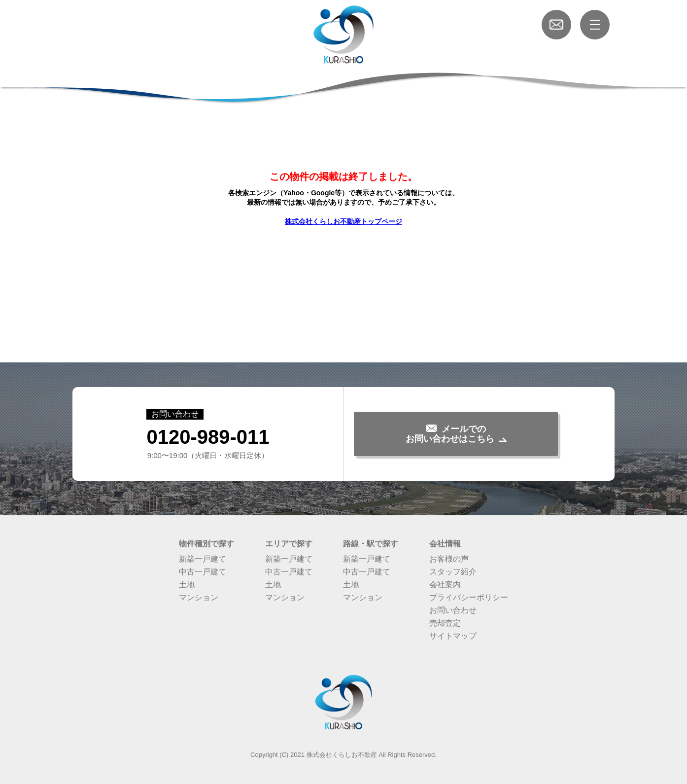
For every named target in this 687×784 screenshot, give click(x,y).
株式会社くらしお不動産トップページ (343, 221)
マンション (199, 597)
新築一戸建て (203, 559)
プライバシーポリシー (469, 597)
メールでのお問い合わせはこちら (450, 434)
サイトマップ (453, 636)
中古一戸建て (203, 572)
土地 (187, 585)
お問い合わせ (453, 610)
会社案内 (445, 585)
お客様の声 (449, 559)
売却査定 (445, 623)
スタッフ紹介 (453, 572)
